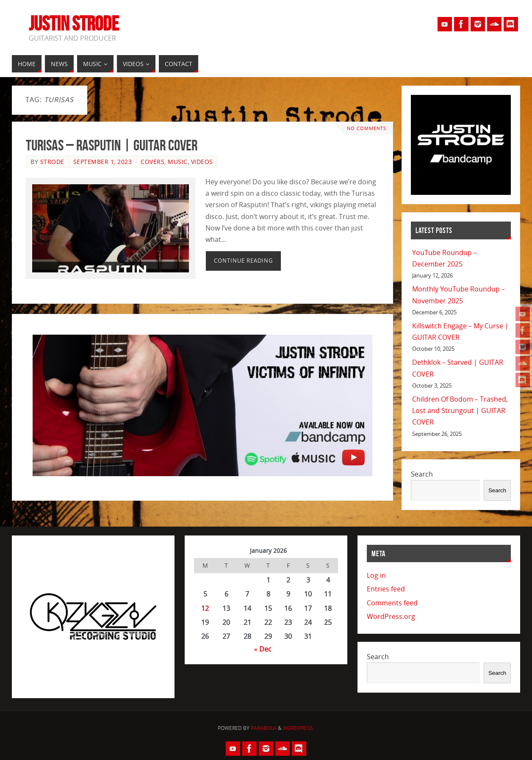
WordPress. (299, 728)
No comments (367, 128)
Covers (152, 162)
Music (178, 162)
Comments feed (392, 603)
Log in (376, 575)
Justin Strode (74, 24)
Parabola (264, 728)
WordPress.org (391, 616)
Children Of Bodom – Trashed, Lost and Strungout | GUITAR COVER (460, 411)
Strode (52, 162)
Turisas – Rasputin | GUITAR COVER (112, 145)
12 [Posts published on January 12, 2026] (205, 608)
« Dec (263, 649)
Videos (202, 162)
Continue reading (243, 261)
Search (422, 474)
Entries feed (386, 589)
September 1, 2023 (103, 162)
